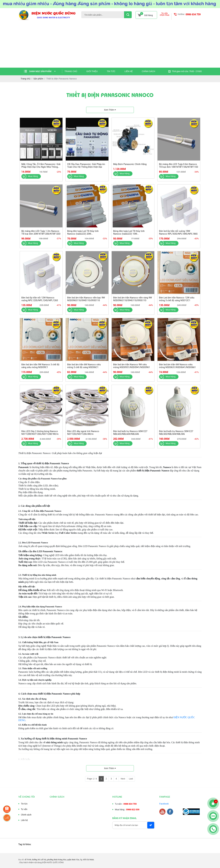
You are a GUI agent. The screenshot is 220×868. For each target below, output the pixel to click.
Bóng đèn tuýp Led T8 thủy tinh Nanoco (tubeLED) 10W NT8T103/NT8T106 (129, 237)
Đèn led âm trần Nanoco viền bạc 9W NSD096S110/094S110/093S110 (86, 302)
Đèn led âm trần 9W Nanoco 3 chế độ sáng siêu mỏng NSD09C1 (40, 369)
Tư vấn (21, 809)
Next (123, 779)
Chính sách (148, 71)
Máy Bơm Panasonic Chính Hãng (130, 167)
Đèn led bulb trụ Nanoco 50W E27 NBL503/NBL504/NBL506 (176, 436)
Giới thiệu (92, 71)
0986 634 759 (193, 14)
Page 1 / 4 (92, 779)
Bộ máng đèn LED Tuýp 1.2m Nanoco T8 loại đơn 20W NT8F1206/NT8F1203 (41, 235)
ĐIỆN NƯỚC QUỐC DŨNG (53, 862)
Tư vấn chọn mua (165, 14)
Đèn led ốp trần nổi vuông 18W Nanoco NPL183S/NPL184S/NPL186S (178, 235)
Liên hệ (129, 71)
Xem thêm (110, 110)
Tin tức (111, 71)
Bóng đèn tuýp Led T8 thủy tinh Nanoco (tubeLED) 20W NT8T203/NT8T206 (83, 237)
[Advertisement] (110, 45)
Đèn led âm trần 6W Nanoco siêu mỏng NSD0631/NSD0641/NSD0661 (177, 369)
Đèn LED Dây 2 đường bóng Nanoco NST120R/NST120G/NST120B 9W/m (40, 436)
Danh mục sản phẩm (42, 71)
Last (131, 779)
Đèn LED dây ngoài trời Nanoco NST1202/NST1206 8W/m (83, 436)
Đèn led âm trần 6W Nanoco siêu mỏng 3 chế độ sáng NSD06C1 (84, 369)
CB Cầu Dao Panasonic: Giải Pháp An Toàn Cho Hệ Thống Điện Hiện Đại (86, 169)
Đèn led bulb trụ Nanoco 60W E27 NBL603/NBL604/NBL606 (130, 436)
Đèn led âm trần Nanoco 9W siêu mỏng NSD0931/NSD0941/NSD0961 (132, 369)
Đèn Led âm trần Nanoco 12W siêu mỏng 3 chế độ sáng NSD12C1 (177, 302)
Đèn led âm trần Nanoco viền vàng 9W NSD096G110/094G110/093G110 (133, 302)
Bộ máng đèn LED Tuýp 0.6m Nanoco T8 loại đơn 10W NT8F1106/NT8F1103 (179, 169)
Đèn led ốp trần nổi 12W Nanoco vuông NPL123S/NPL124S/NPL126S (40, 302)
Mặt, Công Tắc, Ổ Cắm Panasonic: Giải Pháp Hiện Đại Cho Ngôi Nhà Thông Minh (41, 170)
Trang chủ (71, 71)
